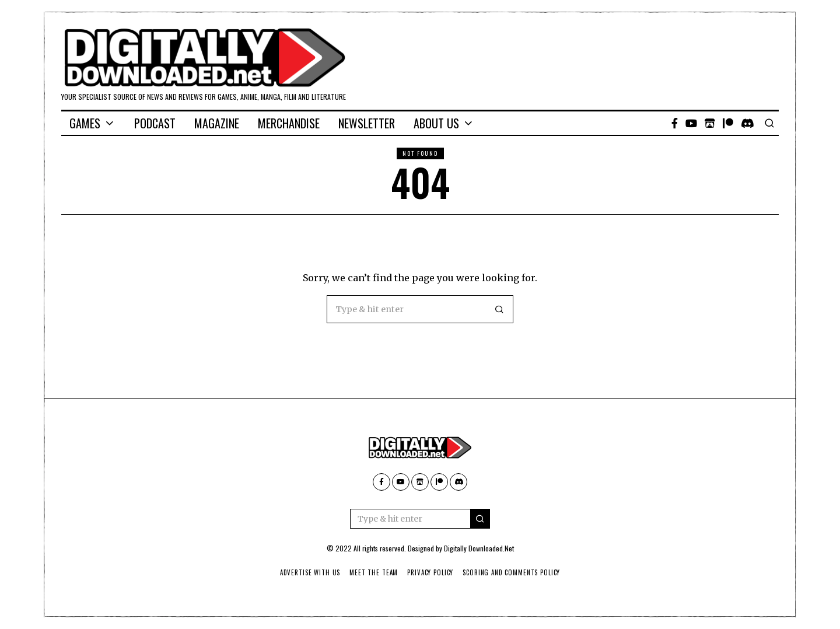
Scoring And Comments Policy (514, 572)
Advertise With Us (308, 572)
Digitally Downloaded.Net (479, 548)
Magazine (217, 123)
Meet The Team (373, 572)
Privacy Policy (431, 572)
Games (85, 123)
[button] (499, 309)
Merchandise (289, 123)
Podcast (155, 123)
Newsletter (367, 123)
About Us (436, 123)
